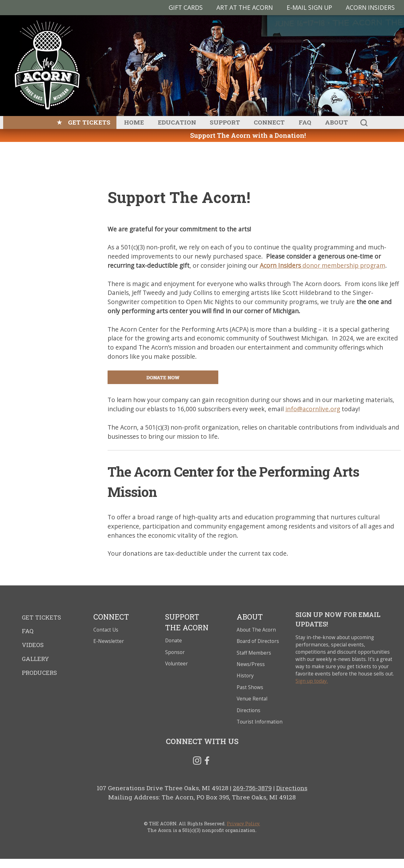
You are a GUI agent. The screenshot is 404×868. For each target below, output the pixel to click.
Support (225, 122)
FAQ (305, 122)
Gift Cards (186, 7)
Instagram (197, 762)
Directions (249, 710)
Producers (39, 673)
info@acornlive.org (313, 409)
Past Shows (250, 687)
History (245, 676)
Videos (33, 645)
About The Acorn (256, 630)
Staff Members (254, 653)
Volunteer (177, 664)
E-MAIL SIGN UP (309, 7)
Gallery (35, 659)
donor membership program (323, 265)
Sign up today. (312, 681)
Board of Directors (258, 641)
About (336, 122)
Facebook (207, 762)
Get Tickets (89, 122)
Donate (174, 641)
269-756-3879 (252, 788)
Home (134, 122)
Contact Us (106, 630)
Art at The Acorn (245, 7)
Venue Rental (252, 699)
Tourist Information (260, 722)
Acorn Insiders (370, 7)
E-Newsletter (109, 641)
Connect (269, 122)
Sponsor (175, 652)
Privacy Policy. (243, 824)
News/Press (251, 664)
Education (177, 122)
